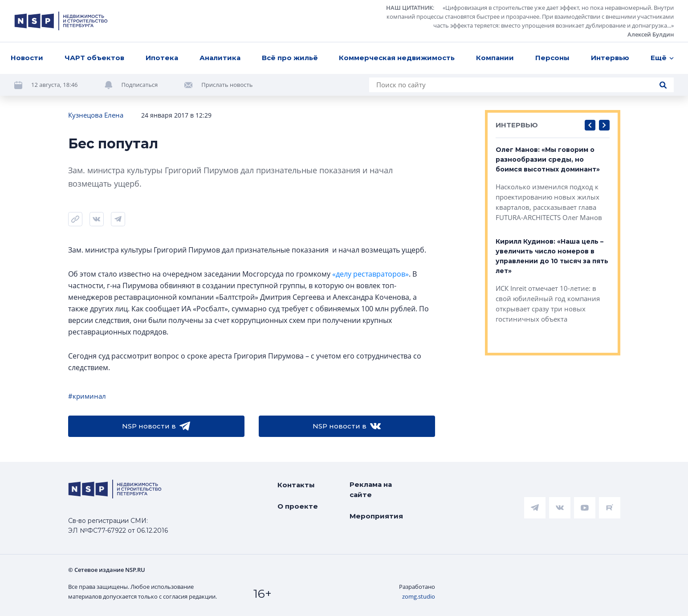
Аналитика (220, 58)
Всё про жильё (290, 58)
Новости (27, 58)
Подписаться (140, 85)
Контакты (296, 485)
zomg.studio (419, 596)
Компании (495, 58)
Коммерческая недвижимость (397, 58)
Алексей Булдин (651, 34)
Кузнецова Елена (96, 115)
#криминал (87, 396)
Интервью (610, 58)
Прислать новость (227, 85)
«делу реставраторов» (370, 274)
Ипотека (162, 58)
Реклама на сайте (371, 490)
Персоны (552, 58)
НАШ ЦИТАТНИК (409, 8)
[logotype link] (61, 21)
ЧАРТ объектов (94, 58)
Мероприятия (376, 516)
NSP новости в (156, 426)
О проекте (298, 506)
